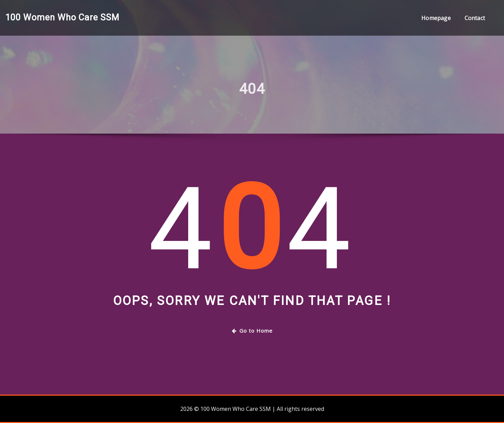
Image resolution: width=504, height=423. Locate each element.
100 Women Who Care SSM (62, 17)
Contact (475, 18)
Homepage (436, 18)
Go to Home (252, 331)
